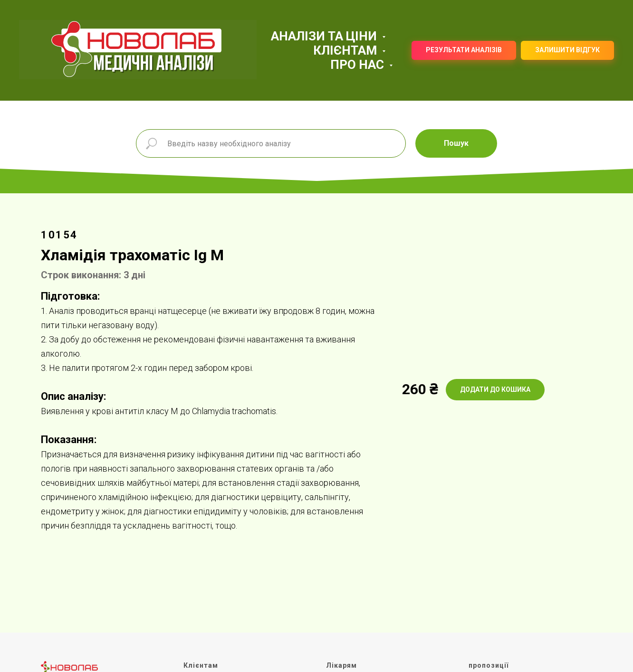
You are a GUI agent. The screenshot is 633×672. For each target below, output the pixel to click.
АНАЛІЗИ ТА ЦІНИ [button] (325, 36)
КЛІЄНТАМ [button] (346, 50)
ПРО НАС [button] (359, 65)
